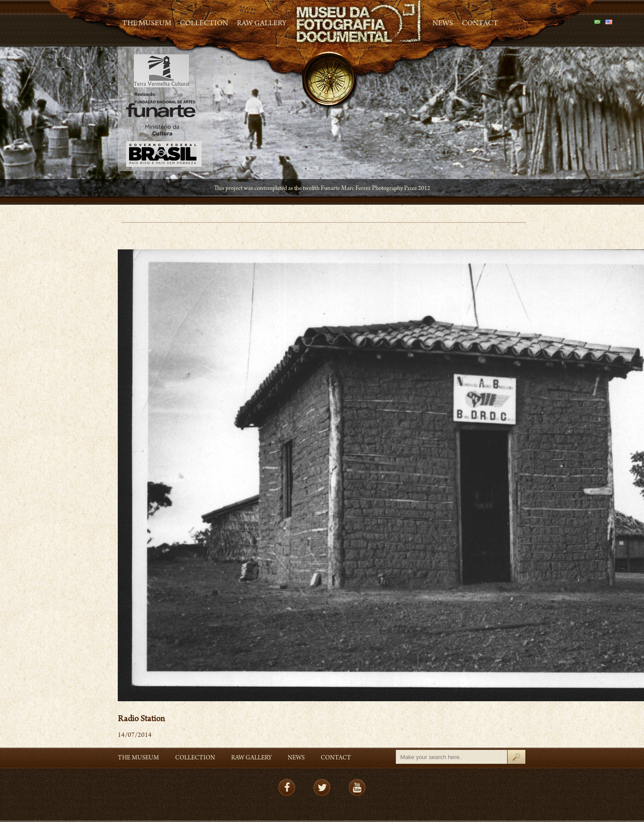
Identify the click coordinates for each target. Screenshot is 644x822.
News (443, 24)
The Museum (147, 24)
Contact (480, 24)
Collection (204, 24)
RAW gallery (262, 24)
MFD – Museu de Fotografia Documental (359, 22)
